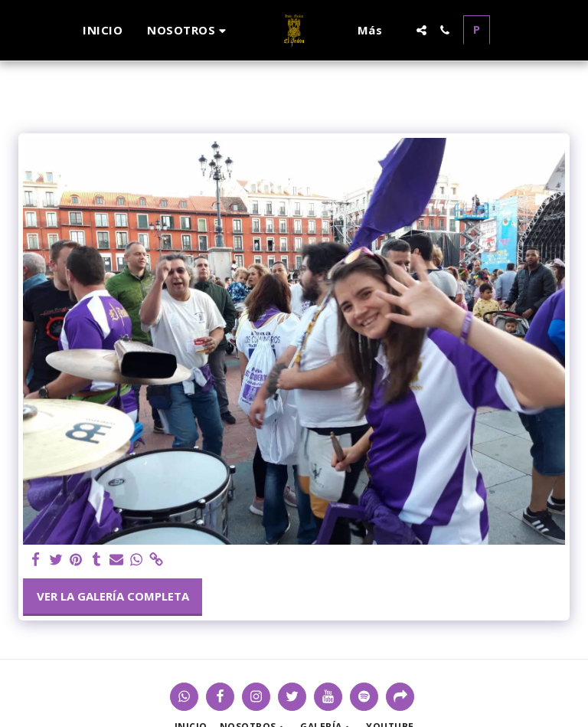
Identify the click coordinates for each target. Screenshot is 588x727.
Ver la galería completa (113, 596)
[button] (189, 30)
